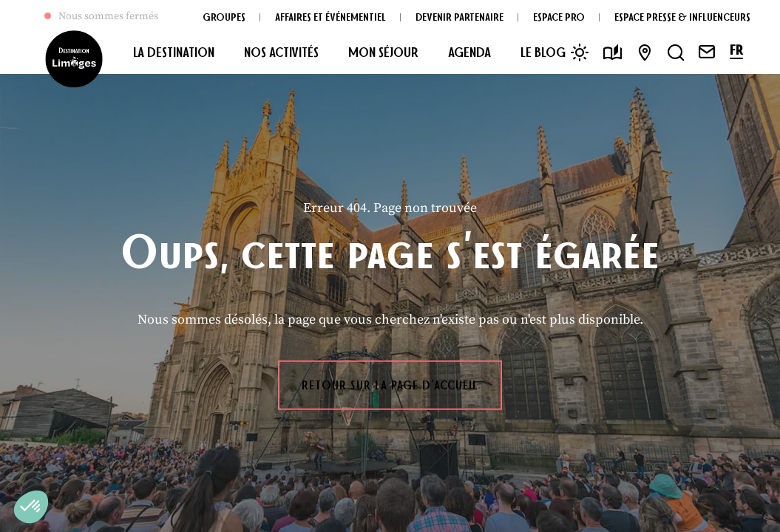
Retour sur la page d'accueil (390, 385)
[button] (31, 507)
